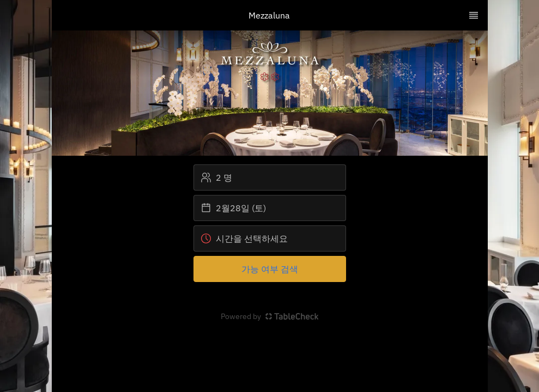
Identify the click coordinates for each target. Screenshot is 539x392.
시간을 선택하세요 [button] (244, 238)
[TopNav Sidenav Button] (474, 15)
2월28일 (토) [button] (233, 208)
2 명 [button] (216, 177)
